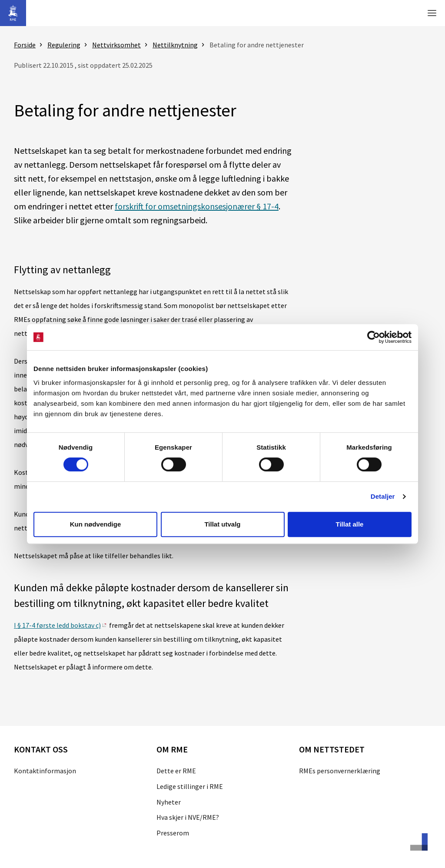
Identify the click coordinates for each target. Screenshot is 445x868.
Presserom (173, 833)
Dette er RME (176, 771)
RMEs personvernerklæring (340, 771)
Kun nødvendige (96, 524)
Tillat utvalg (222, 524)
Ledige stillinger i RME (190, 786)
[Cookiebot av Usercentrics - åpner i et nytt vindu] (374, 337)
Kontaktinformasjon (45, 771)
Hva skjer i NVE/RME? (188, 817)
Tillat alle (350, 524)
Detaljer (383, 496)
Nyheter (169, 802)
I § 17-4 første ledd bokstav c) (57, 625)
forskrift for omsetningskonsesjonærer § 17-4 (197, 206)
